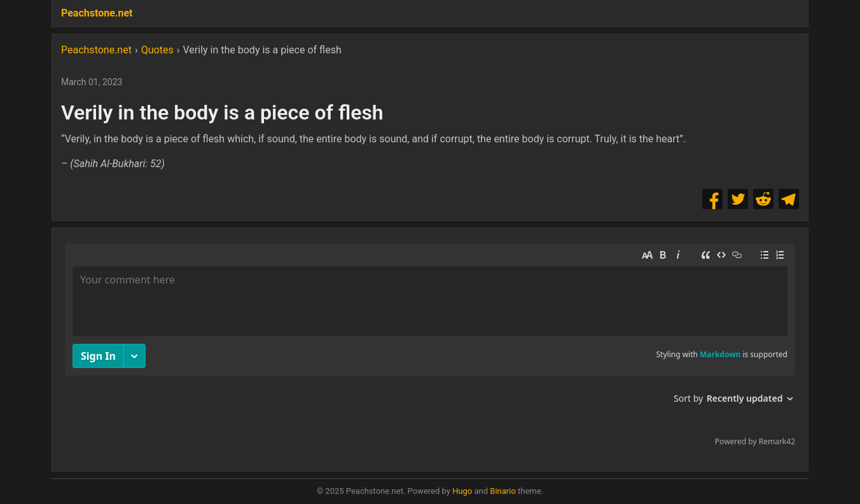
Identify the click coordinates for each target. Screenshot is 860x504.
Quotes (157, 50)
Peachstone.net (97, 13)
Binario (503, 491)
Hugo (462, 491)
